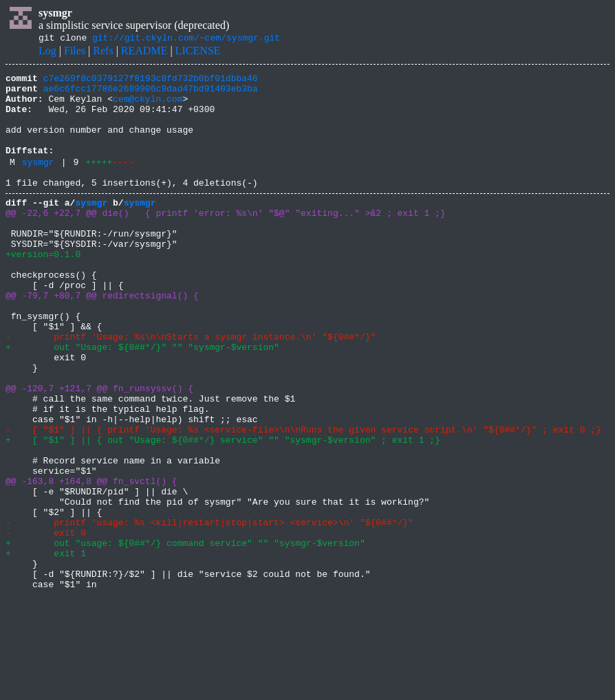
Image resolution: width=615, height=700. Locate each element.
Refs (103, 53)
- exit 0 (46, 623)
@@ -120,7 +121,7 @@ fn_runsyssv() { (99, 450)
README (144, 53)
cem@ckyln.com (148, 107)
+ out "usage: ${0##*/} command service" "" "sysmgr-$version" (185, 635)
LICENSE (198, 53)
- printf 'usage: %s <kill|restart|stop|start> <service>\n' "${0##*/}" (209, 611)
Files (75, 53)
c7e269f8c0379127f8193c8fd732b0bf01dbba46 (151, 82)
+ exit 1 (46, 648)
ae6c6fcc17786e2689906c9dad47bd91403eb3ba (151, 94)
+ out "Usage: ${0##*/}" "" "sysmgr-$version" (142, 400)
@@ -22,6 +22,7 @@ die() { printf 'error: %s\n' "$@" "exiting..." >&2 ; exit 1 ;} (226, 239)
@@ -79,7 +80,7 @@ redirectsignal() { (102, 338)
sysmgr (38, 182)
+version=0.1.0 (43, 289)
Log (47, 53)
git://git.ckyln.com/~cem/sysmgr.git (186, 39)
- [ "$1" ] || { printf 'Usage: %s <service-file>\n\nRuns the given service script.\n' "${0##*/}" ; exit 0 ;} (303, 499)
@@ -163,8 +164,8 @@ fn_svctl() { (91, 561)
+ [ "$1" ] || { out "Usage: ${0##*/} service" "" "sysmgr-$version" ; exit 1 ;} (223, 512)
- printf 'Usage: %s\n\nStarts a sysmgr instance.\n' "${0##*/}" (193, 388)
